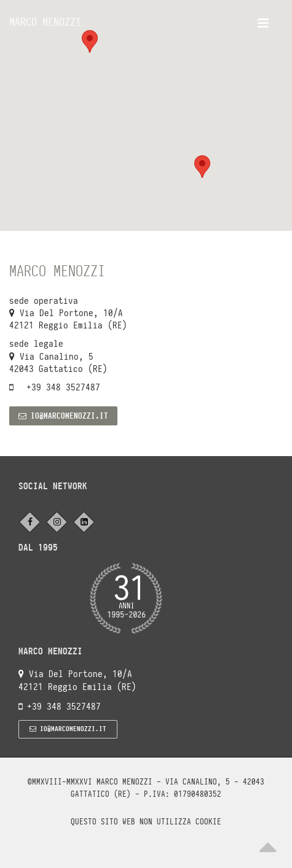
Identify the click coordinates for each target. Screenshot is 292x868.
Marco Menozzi (45, 22)
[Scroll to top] (267, 843)
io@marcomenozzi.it (63, 416)
